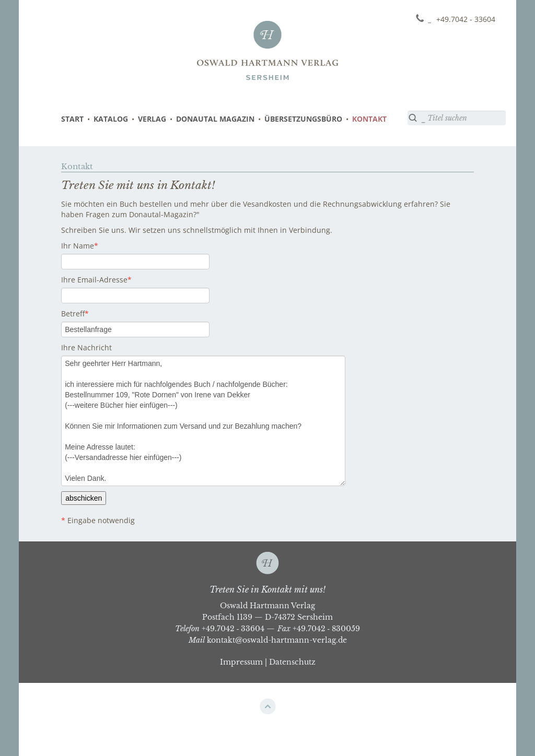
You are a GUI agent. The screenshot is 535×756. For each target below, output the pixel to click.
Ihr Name (78, 246)
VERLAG (152, 119)
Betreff (73, 314)
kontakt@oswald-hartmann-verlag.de (277, 640)
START (72, 119)
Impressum (241, 662)
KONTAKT (369, 119)
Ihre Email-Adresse (94, 280)
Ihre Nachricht (86, 347)
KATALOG (111, 119)
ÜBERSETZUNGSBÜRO (303, 119)
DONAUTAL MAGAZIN (215, 119)
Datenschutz (292, 662)
